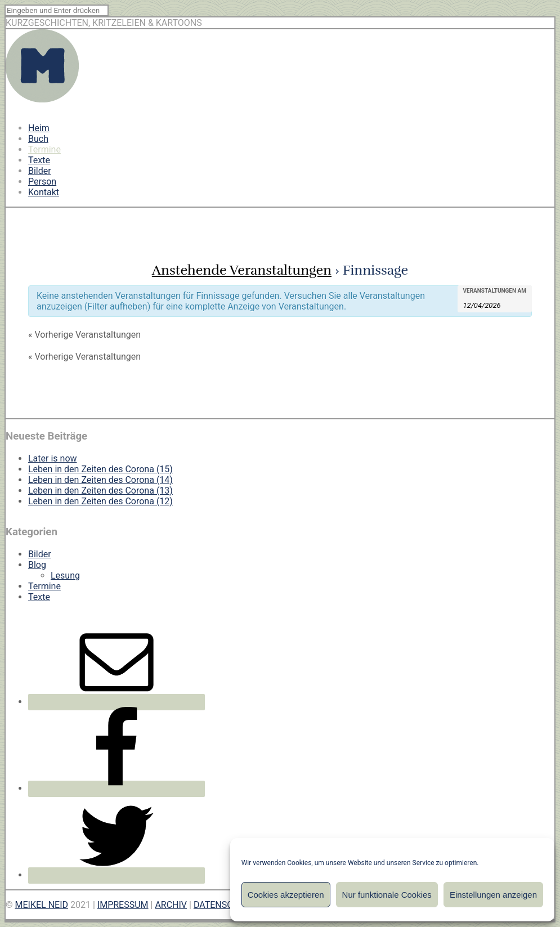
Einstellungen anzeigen (493, 895)
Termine (44, 149)
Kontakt (44, 192)
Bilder (40, 171)
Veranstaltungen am (495, 291)
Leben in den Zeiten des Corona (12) (100, 501)
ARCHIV (171, 905)
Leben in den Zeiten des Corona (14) (100, 480)
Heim (39, 128)
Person (42, 182)
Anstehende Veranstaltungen (242, 270)
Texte (39, 160)
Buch (38, 139)
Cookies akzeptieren (286, 895)
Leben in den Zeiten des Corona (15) (100, 469)
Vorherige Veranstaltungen (84, 335)
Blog (37, 565)
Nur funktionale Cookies (387, 895)
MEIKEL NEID (42, 905)
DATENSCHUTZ (225, 905)
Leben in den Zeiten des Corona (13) (100, 491)
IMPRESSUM (123, 905)
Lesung (65, 576)
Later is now (53, 458)
